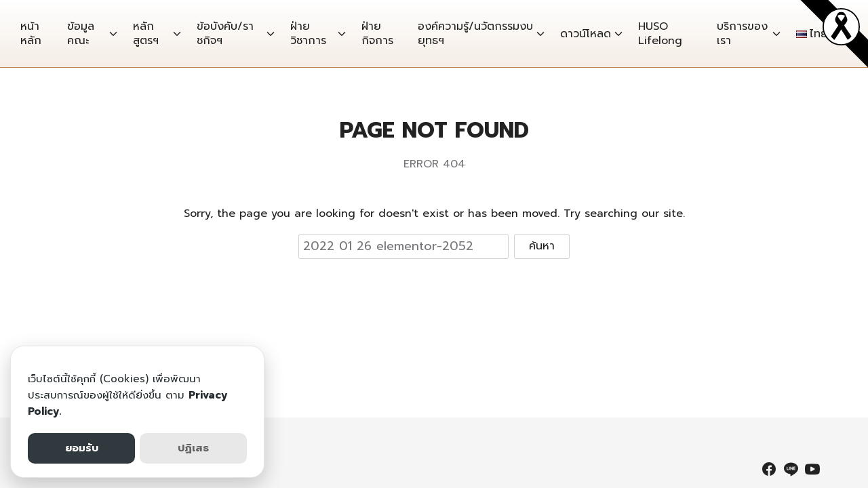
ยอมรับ (82, 448)
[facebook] (769, 469)
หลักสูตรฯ (146, 34)
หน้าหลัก (31, 34)
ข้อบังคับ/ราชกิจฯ (225, 34)
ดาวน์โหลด (586, 34)
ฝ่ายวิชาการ (308, 34)
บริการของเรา (742, 34)
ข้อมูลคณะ (81, 34)
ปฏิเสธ (193, 448)
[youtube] (812, 469)
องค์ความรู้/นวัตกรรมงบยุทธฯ (475, 34)
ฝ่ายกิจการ (377, 34)
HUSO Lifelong (660, 34)
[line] (791, 469)
